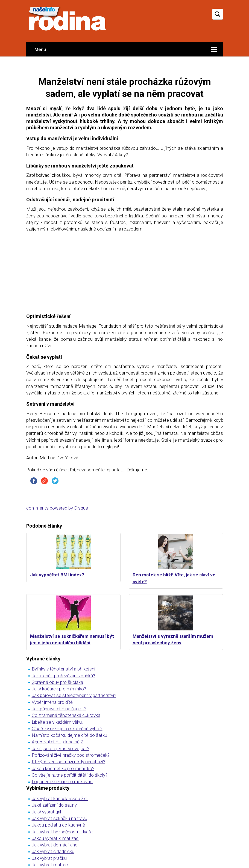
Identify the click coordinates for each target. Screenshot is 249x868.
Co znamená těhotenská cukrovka (66, 715)
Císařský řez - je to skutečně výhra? (67, 729)
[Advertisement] (125, 275)
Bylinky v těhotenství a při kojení (63, 669)
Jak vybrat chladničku (53, 851)
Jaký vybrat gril (46, 812)
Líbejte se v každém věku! (57, 722)
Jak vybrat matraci (50, 865)
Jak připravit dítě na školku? (59, 709)
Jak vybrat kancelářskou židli (60, 798)
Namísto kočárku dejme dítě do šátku (69, 735)
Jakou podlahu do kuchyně (58, 825)
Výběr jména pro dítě (52, 702)
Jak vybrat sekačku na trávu (59, 818)
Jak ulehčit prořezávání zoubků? (63, 676)
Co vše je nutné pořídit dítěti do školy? (70, 775)
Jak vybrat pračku (49, 858)
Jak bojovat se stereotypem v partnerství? (74, 695)
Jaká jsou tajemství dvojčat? (61, 749)
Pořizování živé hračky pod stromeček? (71, 755)
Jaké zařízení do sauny (54, 805)
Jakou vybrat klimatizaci (55, 838)
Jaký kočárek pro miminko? (59, 689)
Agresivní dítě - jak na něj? (57, 742)
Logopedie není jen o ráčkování (62, 782)
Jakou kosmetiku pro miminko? (63, 768)
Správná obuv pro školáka (57, 682)
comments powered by (57, 508)
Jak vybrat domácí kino (55, 845)
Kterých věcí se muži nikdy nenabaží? (68, 762)
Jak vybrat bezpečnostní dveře (62, 832)
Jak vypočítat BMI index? (57, 575)
